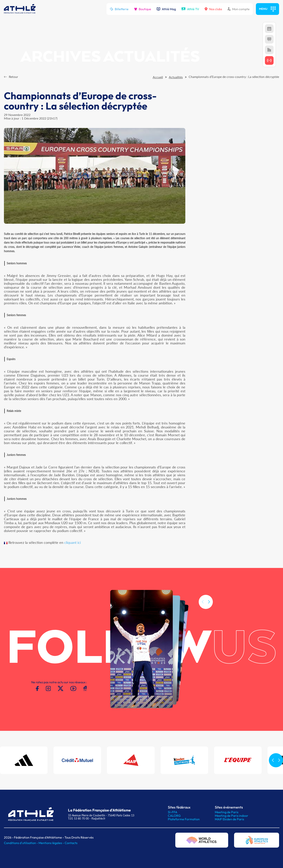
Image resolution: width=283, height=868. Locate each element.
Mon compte (239, 9)
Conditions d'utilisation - (21, 843)
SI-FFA (173, 812)
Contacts (71, 843)
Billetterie (119, 9)
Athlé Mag (166, 9)
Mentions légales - (52, 843)
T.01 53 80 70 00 (78, 818)
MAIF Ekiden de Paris (229, 819)
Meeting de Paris (227, 812)
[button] (209, 620)
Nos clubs (213, 9)
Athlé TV (190, 9)
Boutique (143, 9)
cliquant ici (73, 542)
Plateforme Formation (184, 819)
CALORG (174, 816)
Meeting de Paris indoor (232, 816)
